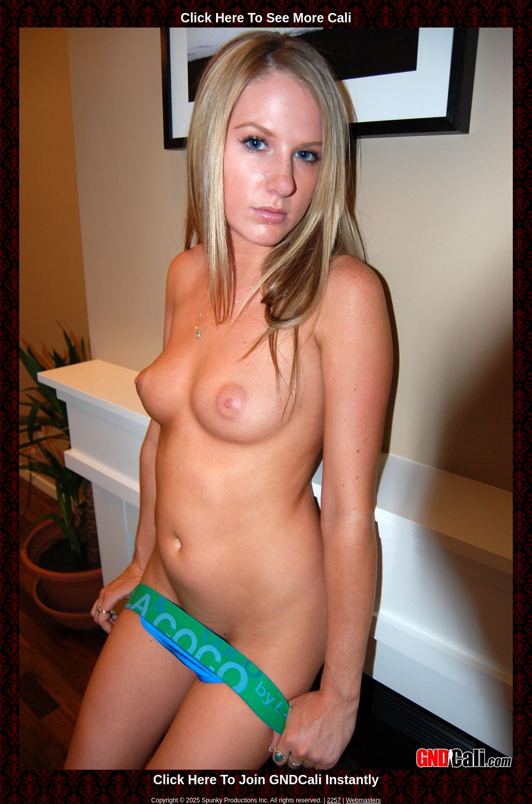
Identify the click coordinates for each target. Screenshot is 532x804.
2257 (334, 800)
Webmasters (363, 800)
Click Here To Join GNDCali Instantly (266, 780)
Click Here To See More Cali (266, 18)
